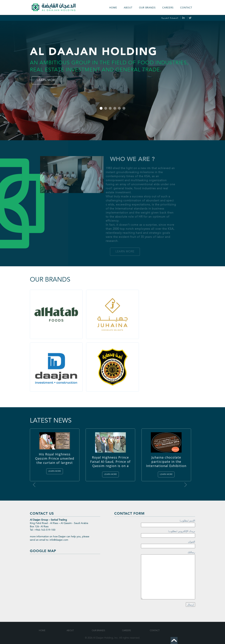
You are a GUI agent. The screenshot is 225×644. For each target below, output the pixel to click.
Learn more (47, 80)
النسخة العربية (170, 18)
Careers (168, 8)
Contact (186, 8)
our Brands (147, 8)
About (128, 8)
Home (113, 8)
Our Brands (98, 631)
